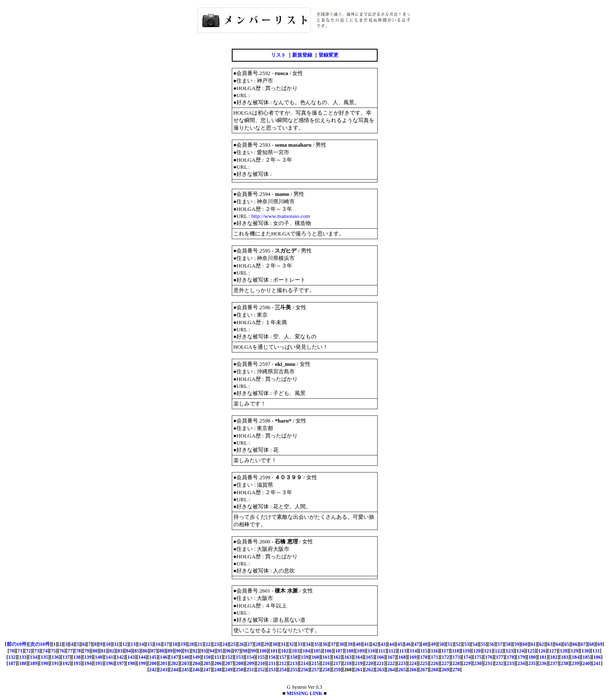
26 (241, 644)
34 (308, 644)
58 (508, 644)
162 (337, 657)
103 (296, 651)
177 (500, 657)
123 (509, 651)
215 (315, 663)
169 (413, 657)
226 (434, 663)
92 (195, 651)
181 (543, 657)
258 (326, 670)
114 (413, 651)
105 (317, 651)
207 (229, 663)
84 (128, 651)
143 (131, 657)
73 (37, 651)
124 (520, 651)
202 (175, 663)
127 (553, 651)
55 (483, 644)
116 (435, 651)
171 (435, 657)
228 (456, 663)
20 (191, 644)
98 (245, 651)
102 (285, 651)
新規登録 (302, 55)
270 (456, 670)
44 (391, 644)
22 (208, 644)
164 (359, 657)
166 (381, 657)
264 (391, 670)
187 (12, 663)
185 (586, 657)
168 (402, 657)
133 (23, 657)
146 (164, 657)
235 (532, 663)
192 (66, 663)
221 (380, 663)
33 (300, 644)
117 (445, 651)
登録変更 (328, 55)
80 (95, 651)
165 (370, 657)
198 (131, 663)
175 (478, 657)
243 (164, 670)
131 (596, 651)
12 (125, 644)
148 (185, 657)
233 (510, 663)
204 (196, 663)
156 (272, 657)
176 (489, 657)
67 (583, 644)
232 (499, 663)
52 (458, 644)
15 (150, 644)
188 (23, 663)
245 (185, 670)
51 (450, 644)
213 (293, 663)
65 (566, 644)
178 (511, 657)
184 (576, 657)
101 (274, 651)
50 (441, 644)
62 (541, 644)
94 (212, 651)
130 (585, 651)
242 (153, 670)
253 (272, 670)
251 (251, 670)
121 (488, 651)
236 (543, 663)
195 (99, 663)
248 (218, 670)
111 (382, 651)
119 (466, 651)
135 (45, 657)
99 (253, 651)
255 (294, 670)
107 (339, 651)
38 (341, 644)
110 (371, 651)
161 (326, 657)
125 (531, 651)
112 (392, 651)
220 (369, 663)
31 (283, 644)
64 (558, 644)
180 (532, 657)
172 (446, 657)
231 (489, 663)
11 (117, 644)
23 (216, 644)
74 (45, 651)
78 (78, 651)
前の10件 (17, 644)
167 (391, 657)
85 (137, 651)
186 (597, 657)
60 (525, 644)
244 (175, 670)
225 (424, 663)
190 (45, 663)
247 (207, 670)
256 (305, 670)
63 (550, 644)
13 (133, 644)
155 (261, 657)
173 (456, 657)
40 (358, 644)
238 (564, 663)
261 (359, 670)
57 (500, 644)
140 (99, 657)
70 (12, 651)
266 (413, 670)
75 (53, 651)
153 (240, 657)
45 (400, 644)
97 (237, 651)
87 (153, 651)
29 (266, 644)
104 (306, 651)
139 (88, 657)
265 (402, 670)
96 (228, 651)
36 (325, 644)
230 (478, 663)
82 (112, 651)
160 (316, 657)
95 (220, 651)
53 (466, 644)
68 (591, 644)
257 (316, 670)
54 (475, 644)
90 (178, 651)
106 (328, 651)
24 (225, 644)
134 (34, 657)
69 (600, 644)
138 (77, 657)
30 (275, 644)
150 (207, 657)
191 (55, 663)
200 (153, 663)
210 (261, 663)
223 (402, 663)
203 (185, 663)
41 (366, 644)
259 (337, 670)
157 (283, 657)
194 (88, 663)
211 (272, 663)
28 (258, 644)
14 (141, 644)
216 (326, 663)
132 (12, 657)
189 (34, 663)
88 (162, 651)
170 (424, 657)
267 (424, 670)
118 (455, 651)
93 (203, 651)
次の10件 (40, 644)
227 (445, 663)
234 (521, 663)
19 (183, 644)
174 (467, 657)
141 (110, 657)
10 (108, 644)
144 (142, 657)
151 (218, 657)
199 (142, 663)
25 (233, 644)
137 (66, 657)
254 (283, 670)
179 (521, 657)
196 (110, 663)
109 (361, 651)
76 (62, 651)
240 (586, 663)
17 (166, 644)
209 (251, 663)
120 (477, 651)
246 (196, 670)
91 (187, 651)
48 (425, 644)
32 (291, 644)
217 (337, 663)
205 (207, 663)
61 (533, 644)
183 (565, 657)
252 (261, 670)
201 (164, 663)
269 (446, 670)
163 (348, 657)
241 (597, 663)
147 (175, 657)
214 (304, 663)
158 (294, 657)
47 (416, 644)
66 (575, 644)
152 (229, 657)
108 (350, 651)
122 (499, 651)
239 (575, 663)
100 (263, 651)
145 (153, 657)
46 (408, 644)
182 (554, 657)
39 (350, 644)
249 (229, 670)
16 (158, 644)
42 (375, 644)
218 (348, 663)
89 (170, 651)
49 (433, 644)
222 (391, 663)
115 (424, 651)
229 (467, 663)
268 (435, 670)
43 (383, 644)
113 (402, 651)
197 (120, 663)
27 (250, 644)
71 (20, 651)
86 (145, 651)
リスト (278, 55)
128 (564, 651)
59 (516, 644)
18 (175, 644)
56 (491, 644)
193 (77, 663)
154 (251, 657)
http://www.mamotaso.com (281, 216)
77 (70, 651)
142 (120, 657)
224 (413, 663)
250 (240, 670)
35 (316, 644)
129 (574, 651)
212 (283, 663)
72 (28, 651)
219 (358, 663)
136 (55, 657)
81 (103, 651)
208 (240, 663)
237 (554, 663)
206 (218, 663)
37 (333, 644)
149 (196, 657)
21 (200, 644)
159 (305, 657)
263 (381, 670)
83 (120, 651)
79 (87, 651)
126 (542, 651)
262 (370, 670)
